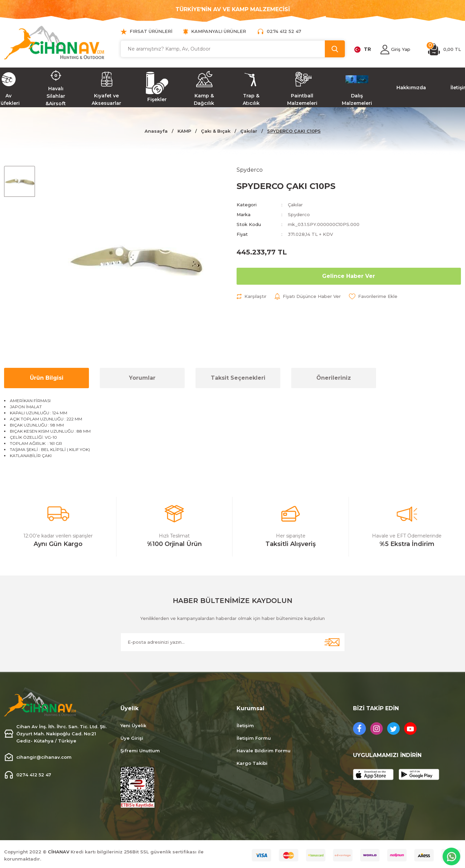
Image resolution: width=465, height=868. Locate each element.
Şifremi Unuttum (140, 751)
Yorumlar (142, 378)
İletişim (245, 725)
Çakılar (295, 205)
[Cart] (444, 49)
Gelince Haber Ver (349, 276)
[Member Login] (385, 50)
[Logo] (54, 43)
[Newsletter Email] (233, 642)
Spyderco (299, 214)
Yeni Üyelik (133, 725)
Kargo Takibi (252, 763)
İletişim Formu (254, 738)
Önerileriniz (334, 378)
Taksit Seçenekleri (238, 378)
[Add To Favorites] (373, 296)
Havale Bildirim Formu (264, 751)
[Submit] (332, 642)
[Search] (233, 49)
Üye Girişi (132, 738)
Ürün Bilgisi (47, 378)
